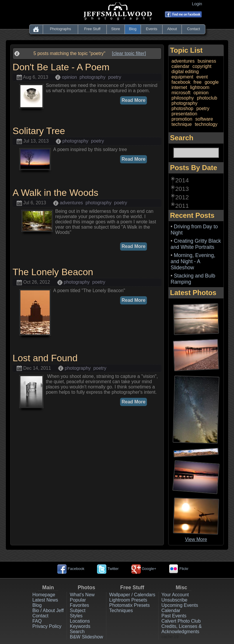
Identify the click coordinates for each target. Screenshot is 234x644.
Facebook (71, 569)
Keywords (80, 626)
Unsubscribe (175, 600)
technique (182, 124)
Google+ (144, 569)
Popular (78, 600)
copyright (202, 66)
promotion (182, 119)
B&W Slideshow (86, 637)
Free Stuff (92, 29)
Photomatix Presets (130, 605)
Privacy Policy (47, 626)
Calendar (171, 610)
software (204, 119)
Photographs (61, 29)
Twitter (108, 569)
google (212, 82)
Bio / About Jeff (48, 610)
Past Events (174, 616)
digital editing (185, 72)
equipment (182, 77)
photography (92, 77)
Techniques (121, 610)
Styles (76, 616)
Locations (80, 621)
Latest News (45, 600)
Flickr (179, 569)
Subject (78, 610)
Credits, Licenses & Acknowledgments (182, 629)
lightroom (200, 87)
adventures (71, 203)
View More (196, 539)
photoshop (182, 108)
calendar (180, 66)
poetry (115, 77)
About (172, 29)
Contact (193, 29)
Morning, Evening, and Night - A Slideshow (193, 261)
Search (77, 632)
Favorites (79, 605)
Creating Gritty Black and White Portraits (196, 244)
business (207, 61)
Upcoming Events (180, 605)
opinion (70, 77)
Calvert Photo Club (181, 621)
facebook (181, 82)
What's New (82, 595)
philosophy (183, 98)
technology (206, 124)
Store (116, 29)
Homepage (44, 595)
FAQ (37, 621)
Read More (134, 100)
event (202, 77)
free (197, 82)
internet (179, 87)
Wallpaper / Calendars (132, 595)
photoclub (207, 98)
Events (151, 29)
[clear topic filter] (129, 53)
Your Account (175, 595)
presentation (184, 114)
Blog (133, 29)
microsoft (181, 93)
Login (198, 4)
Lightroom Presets (128, 600)
